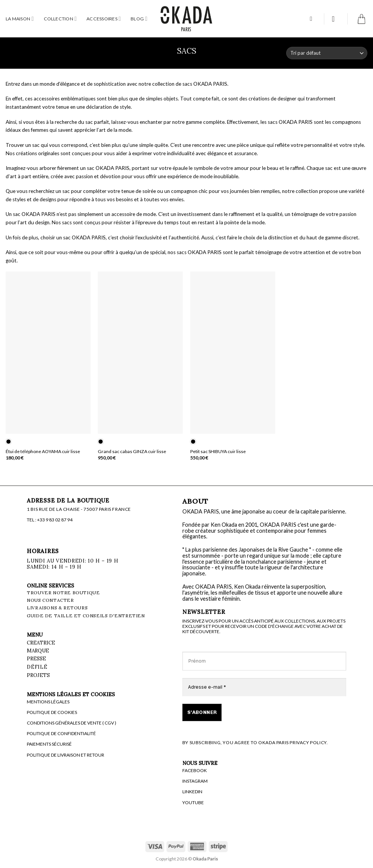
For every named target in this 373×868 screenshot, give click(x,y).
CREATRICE (41, 643)
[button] (313, 19)
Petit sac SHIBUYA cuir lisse (218, 451)
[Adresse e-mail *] (264, 687)
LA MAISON (20, 19)
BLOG (139, 19)
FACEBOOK (195, 770)
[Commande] (327, 53)
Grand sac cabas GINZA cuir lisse (132, 451)
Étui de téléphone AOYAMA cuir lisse (43, 451)
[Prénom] (264, 661)
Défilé (38, 667)
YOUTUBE (193, 802)
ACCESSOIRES (104, 19)
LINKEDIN (192, 792)
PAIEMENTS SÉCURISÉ (49, 744)
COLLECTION (60, 19)
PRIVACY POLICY (308, 742)
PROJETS (38, 675)
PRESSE (36, 658)
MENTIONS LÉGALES (48, 702)
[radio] (8, 442)
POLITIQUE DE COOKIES (52, 712)
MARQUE (38, 651)
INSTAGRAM (195, 781)
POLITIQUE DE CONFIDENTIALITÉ (61, 733)
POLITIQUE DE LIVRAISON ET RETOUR (66, 755)
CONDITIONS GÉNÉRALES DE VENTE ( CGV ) (72, 723)
